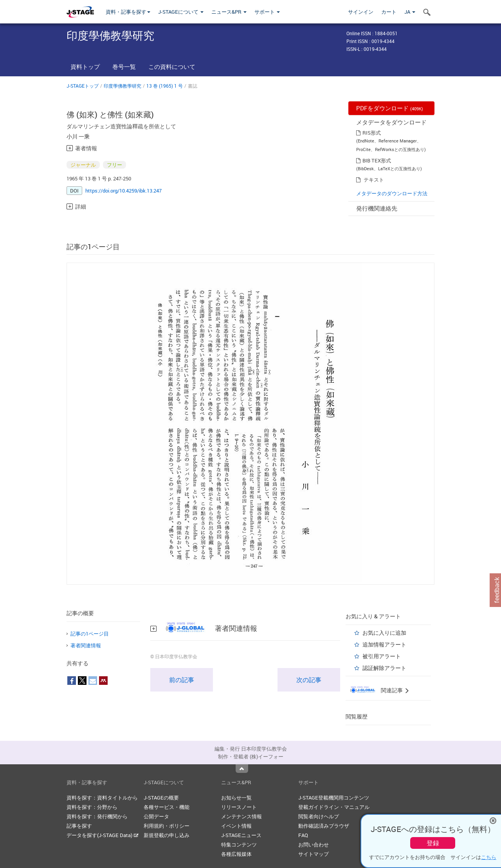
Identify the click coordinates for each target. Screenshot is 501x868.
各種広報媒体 (236, 854)
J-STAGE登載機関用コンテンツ (334, 798)
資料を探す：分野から (92, 807)
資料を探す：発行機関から (97, 816)
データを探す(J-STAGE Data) (103, 835)
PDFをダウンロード (390, 108)
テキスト (374, 180)
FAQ (303, 835)
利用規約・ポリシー (167, 826)
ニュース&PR (229, 12)
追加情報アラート (384, 644)
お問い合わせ (314, 845)
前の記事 (182, 680)
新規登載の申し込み (167, 835)
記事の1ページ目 (90, 634)
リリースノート (239, 807)
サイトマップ (314, 854)
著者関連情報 (86, 645)
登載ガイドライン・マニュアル (334, 807)
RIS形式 (372, 133)
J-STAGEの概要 (161, 798)
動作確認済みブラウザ (324, 826)
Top (242, 769)
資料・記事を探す (128, 12)
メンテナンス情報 (241, 816)
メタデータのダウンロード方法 (392, 193)
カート (389, 12)
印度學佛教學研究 (123, 86)
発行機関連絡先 (377, 208)
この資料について (172, 67)
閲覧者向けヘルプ (319, 816)
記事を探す (79, 826)
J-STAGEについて (181, 12)
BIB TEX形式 (377, 160)
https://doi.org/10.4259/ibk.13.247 (123, 191)
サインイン (361, 12)
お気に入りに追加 (384, 633)
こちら (489, 857)
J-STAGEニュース (241, 835)
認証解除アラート (384, 668)
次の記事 (309, 680)
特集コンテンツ (239, 845)
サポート (267, 12)
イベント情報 (236, 826)
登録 (433, 843)
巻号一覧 (124, 67)
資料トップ (85, 67)
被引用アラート (382, 656)
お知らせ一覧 (236, 798)
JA (410, 12)
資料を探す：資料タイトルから (102, 798)
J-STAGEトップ (83, 86)
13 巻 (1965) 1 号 (165, 86)
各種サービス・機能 (167, 807)
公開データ (156, 816)
